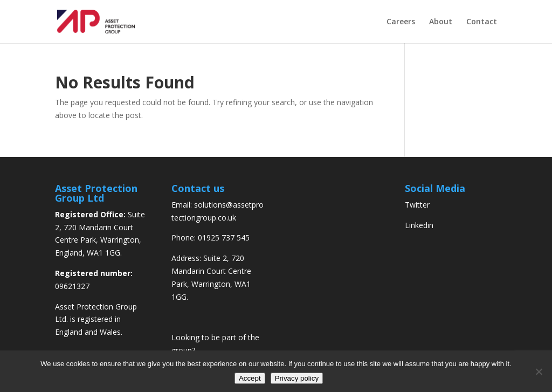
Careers (401, 22)
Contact (482, 22)
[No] (539, 372)
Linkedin (419, 225)
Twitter (417, 205)
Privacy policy (297, 378)
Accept (250, 378)
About (441, 22)
